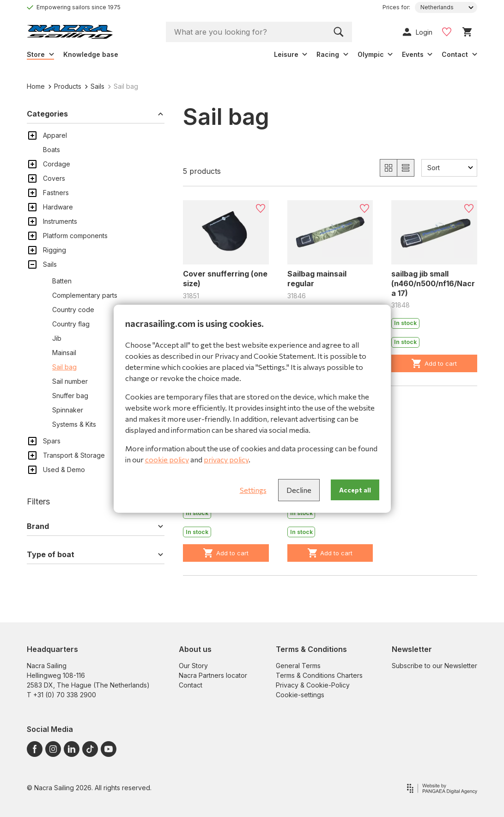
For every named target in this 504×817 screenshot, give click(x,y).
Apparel (55, 135)
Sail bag (64, 367)
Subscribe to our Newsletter (434, 666)
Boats (52, 150)
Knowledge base (91, 54)
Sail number (70, 381)
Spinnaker (68, 410)
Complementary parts (85, 295)
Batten (62, 281)
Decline (299, 490)
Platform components (75, 236)
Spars (52, 441)
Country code (73, 310)
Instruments (60, 221)
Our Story (193, 666)
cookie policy (167, 459)
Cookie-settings (300, 695)
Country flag (71, 324)
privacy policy (226, 459)
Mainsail (64, 353)
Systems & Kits (74, 424)
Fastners (56, 193)
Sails (95, 86)
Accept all (355, 490)
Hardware (58, 207)
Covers (54, 178)
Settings (253, 490)
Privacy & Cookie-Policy (313, 685)
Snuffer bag (70, 396)
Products (65, 86)
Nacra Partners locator (213, 675)
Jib (57, 338)
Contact (191, 685)
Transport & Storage (74, 455)
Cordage (57, 164)
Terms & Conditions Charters (319, 675)
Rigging (55, 250)
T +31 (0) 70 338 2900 (61, 695)
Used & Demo (64, 470)
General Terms (298, 666)
